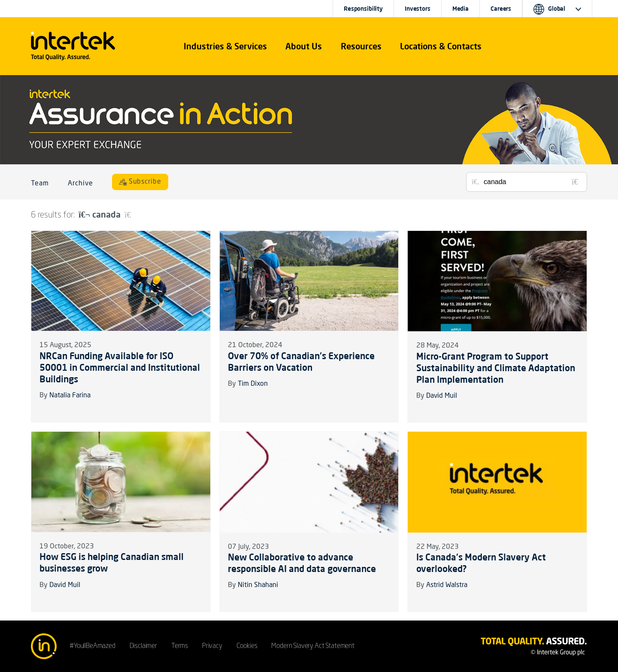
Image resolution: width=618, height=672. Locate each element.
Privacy (212, 646)
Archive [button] (80, 184)
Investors (418, 9)
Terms (180, 646)
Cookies (247, 646)
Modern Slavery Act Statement (313, 646)
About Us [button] (304, 46)
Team (40, 184)
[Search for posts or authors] (532, 182)
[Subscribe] (140, 182)
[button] (225, 46)
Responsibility (363, 9)
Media (460, 9)
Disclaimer (143, 646)
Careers (501, 9)
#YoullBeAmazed (92, 646)
